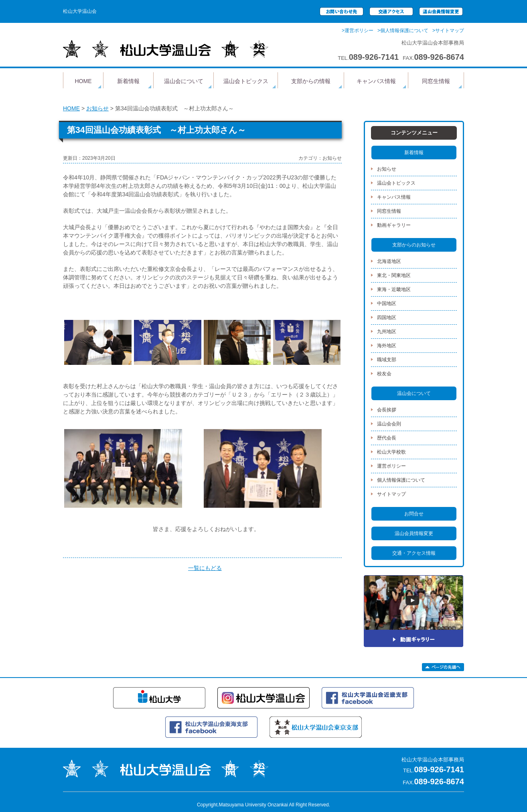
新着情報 (128, 81)
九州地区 (387, 332)
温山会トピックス (246, 81)
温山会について (184, 81)
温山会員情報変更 (414, 533)
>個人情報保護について (403, 31)
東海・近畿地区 (394, 289)
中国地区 (387, 303)
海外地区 (387, 346)
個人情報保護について (401, 480)
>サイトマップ (448, 31)
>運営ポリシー (358, 31)
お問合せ (414, 514)
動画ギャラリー (394, 225)
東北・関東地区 (394, 275)
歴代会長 (387, 438)
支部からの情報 (311, 81)
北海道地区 (389, 261)
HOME (83, 81)
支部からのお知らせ (414, 245)
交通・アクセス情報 (414, 553)
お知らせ (97, 108)
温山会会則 (389, 424)
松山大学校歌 (391, 452)
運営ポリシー (391, 466)
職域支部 (387, 360)
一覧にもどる (205, 568)
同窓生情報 (436, 81)
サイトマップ (391, 494)
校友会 (384, 374)
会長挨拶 (387, 410)
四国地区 (387, 317)
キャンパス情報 (376, 81)
